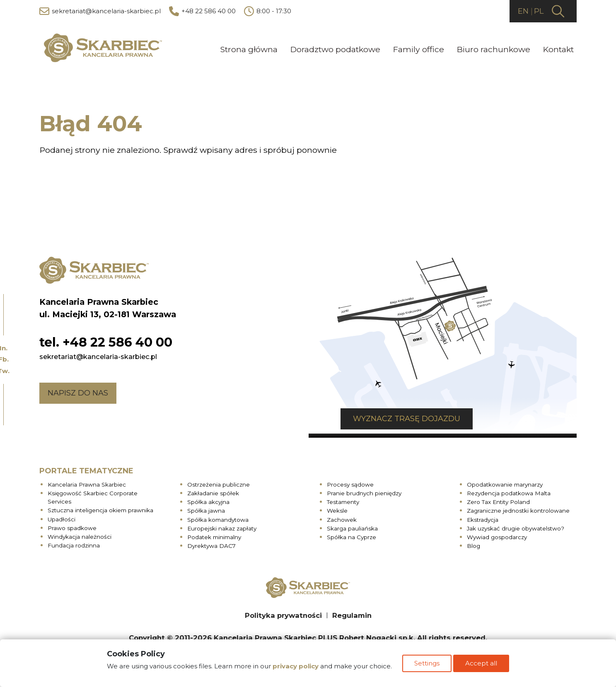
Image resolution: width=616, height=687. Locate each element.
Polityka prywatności (283, 613)
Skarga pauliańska (352, 526)
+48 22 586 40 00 (202, 12)
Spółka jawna (206, 509)
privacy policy (294, 669)
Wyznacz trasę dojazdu (375, 417)
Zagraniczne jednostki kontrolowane (518, 509)
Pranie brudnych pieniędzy (364, 491)
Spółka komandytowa (218, 518)
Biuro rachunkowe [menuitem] (493, 49)
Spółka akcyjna (208, 500)
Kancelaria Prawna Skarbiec (87, 482)
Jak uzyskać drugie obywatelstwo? (516, 526)
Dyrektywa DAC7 (211, 544)
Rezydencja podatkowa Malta (509, 491)
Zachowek (342, 518)
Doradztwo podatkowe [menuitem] (335, 49)
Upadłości (62, 517)
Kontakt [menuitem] (558, 49)
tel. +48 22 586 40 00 (106, 340)
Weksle (337, 509)
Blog (473, 544)
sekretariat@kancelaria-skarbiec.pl (100, 12)
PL (538, 11)
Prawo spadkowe (72, 526)
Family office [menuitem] (418, 49)
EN (520, 11)
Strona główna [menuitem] (249, 49)
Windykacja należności (80, 535)
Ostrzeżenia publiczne (219, 482)
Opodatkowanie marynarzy (505, 482)
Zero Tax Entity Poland (498, 500)
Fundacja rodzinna (74, 544)
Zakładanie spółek (213, 491)
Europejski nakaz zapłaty (222, 526)
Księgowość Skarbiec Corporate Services (93, 495)
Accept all (484, 666)
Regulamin (352, 613)
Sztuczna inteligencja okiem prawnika (100, 509)
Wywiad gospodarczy (497, 535)
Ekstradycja (483, 518)
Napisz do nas (78, 391)
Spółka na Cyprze (351, 535)
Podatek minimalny (214, 535)
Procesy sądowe (350, 482)
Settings (427, 666)
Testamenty (343, 500)
